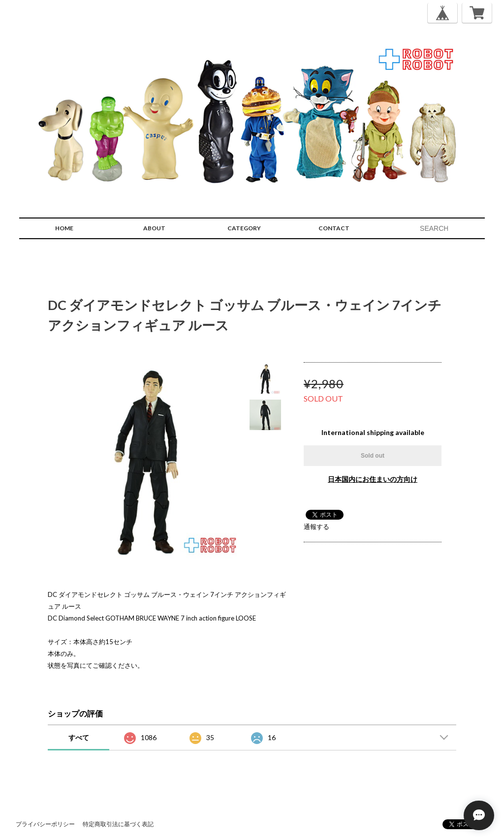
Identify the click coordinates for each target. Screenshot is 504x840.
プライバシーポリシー (45, 824)
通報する (316, 527)
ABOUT (154, 228)
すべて (79, 737)
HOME (64, 228)
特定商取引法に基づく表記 (118, 824)
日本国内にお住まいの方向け (373, 479)
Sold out (373, 456)
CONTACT (334, 228)
